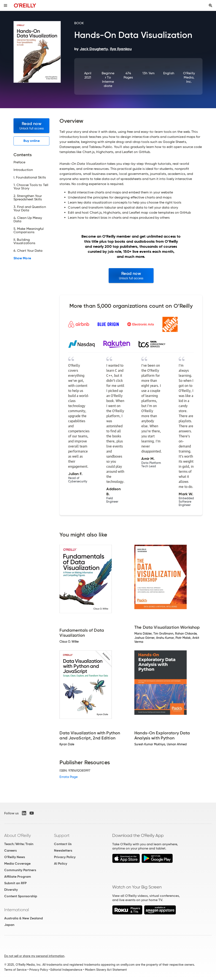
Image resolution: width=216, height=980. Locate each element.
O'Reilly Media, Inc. (189, 77)
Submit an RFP (15, 883)
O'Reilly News (15, 857)
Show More (22, 258)
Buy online (32, 141)
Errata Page (69, 777)
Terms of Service (15, 970)
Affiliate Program (18, 877)
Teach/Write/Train (19, 844)
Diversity (11, 890)
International (17, 910)
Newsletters (63, 850)
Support (62, 835)
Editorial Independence (66, 970)
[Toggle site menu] (5, 5)
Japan (9, 925)
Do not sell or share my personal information (34, 956)
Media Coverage (17, 863)
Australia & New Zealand (24, 918)
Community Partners (20, 870)
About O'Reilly (18, 835)
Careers (10, 850)
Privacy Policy (65, 857)
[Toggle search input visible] (211, 5)
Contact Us (63, 844)
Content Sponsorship (21, 896)
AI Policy (61, 863)
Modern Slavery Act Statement (106, 970)
